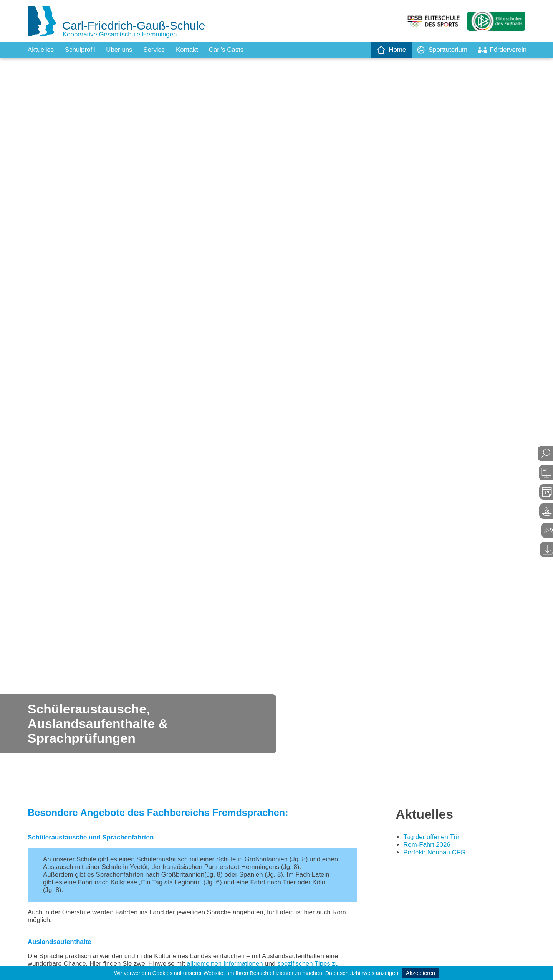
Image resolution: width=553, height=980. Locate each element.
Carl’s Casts (237, 50)
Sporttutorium (438, 50)
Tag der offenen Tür (433, 839)
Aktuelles (42, 50)
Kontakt (195, 50)
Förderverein (501, 50)
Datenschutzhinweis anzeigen (362, 973)
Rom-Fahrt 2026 (428, 847)
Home (386, 50)
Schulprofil (83, 50)
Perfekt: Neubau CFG (436, 855)
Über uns (124, 50)
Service (161, 50)
